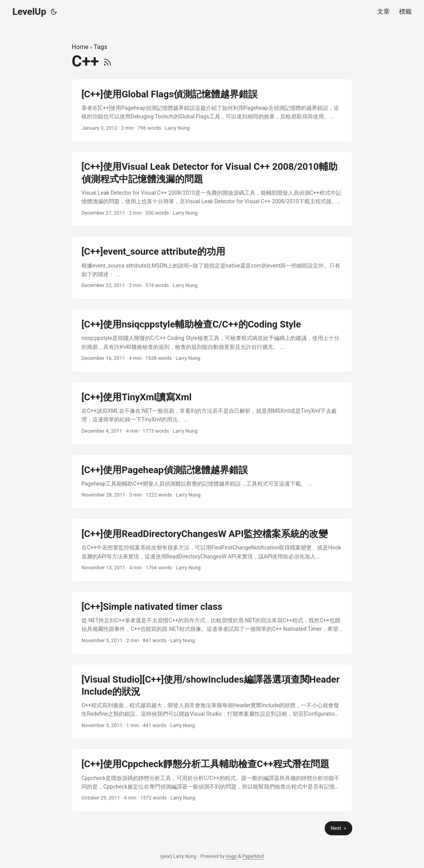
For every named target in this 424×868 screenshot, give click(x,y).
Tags (101, 47)
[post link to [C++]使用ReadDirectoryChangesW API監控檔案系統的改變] (212, 550)
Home (80, 47)
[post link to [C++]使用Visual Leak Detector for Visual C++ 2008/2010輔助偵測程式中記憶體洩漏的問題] (212, 189)
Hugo (231, 856)
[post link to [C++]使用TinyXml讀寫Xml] (212, 413)
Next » (338, 828)
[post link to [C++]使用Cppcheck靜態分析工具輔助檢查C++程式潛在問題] (212, 780)
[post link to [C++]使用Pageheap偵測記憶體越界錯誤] (212, 482)
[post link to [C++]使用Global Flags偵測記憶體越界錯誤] (212, 110)
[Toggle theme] (54, 12)
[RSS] (107, 61)
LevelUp (29, 12)
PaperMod (253, 856)
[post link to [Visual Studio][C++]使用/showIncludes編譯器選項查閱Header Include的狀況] (212, 702)
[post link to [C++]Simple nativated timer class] (212, 623)
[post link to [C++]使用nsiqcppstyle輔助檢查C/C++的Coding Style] (212, 341)
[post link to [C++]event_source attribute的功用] (212, 268)
